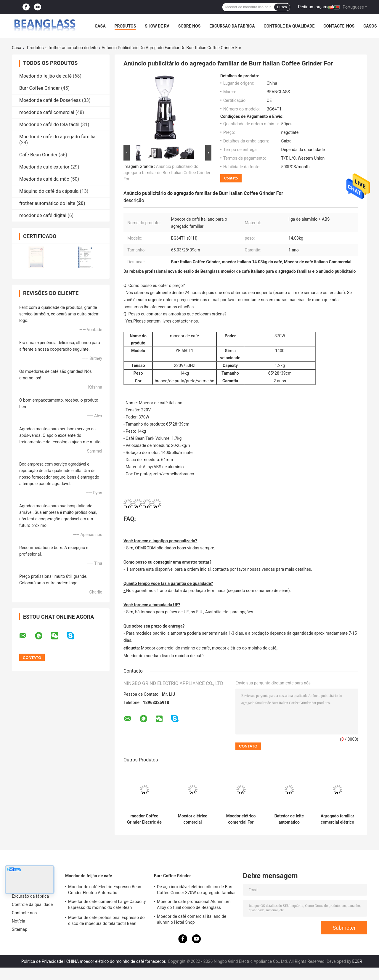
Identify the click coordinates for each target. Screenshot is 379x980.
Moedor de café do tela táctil (49, 125)
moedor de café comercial (47, 112)
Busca (282, 7)
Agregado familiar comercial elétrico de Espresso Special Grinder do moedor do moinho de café (337, 819)
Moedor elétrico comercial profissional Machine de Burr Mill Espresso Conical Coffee (193, 819)
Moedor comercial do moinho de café (175, 648)
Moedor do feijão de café (45, 76)
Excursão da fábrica (232, 26)
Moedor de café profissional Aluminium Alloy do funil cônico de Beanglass (194, 904)
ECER (357, 961)
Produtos (125, 26)
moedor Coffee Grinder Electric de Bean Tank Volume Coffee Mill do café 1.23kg (144, 819)
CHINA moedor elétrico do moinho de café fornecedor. (117, 961)
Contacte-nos (339, 26)
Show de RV (157, 26)
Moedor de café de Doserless (50, 100)
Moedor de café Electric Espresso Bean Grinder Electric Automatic (105, 890)
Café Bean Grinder (38, 155)
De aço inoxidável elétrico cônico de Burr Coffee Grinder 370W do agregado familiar (196, 890)
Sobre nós (189, 26)
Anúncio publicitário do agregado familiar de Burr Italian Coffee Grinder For (167, 173)
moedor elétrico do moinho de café (244, 648)
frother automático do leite (73, 48)
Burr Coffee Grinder (40, 88)
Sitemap (20, 929)
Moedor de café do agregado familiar (58, 137)
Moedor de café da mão (44, 179)
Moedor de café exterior (44, 167)
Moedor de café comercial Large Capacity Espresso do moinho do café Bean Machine (107, 905)
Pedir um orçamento (317, 7)
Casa (100, 26)
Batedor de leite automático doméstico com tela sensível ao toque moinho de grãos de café (289, 819)
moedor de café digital (43, 215)
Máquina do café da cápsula (49, 191)
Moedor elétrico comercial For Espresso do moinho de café (241, 819)
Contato (231, 178)
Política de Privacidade (42, 961)
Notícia (19, 921)
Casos (370, 26)
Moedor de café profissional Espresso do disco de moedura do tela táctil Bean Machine (106, 921)
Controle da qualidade (289, 26)
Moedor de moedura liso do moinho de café (164, 656)
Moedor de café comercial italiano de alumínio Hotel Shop (192, 919)
